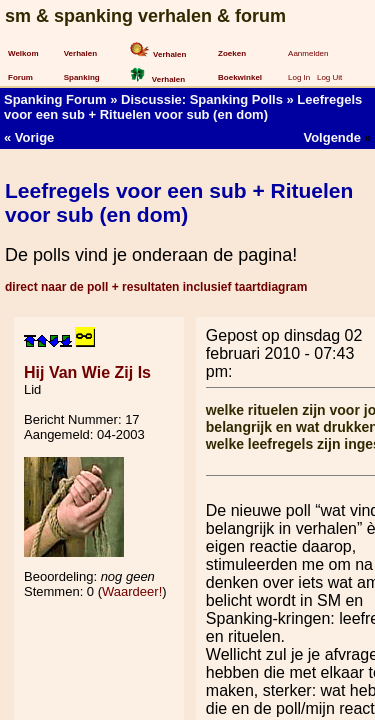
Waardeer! (132, 591)
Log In (299, 77)
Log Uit (329, 77)
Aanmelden (308, 53)
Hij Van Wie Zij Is (87, 372)
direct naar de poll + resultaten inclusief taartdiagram (156, 287)
